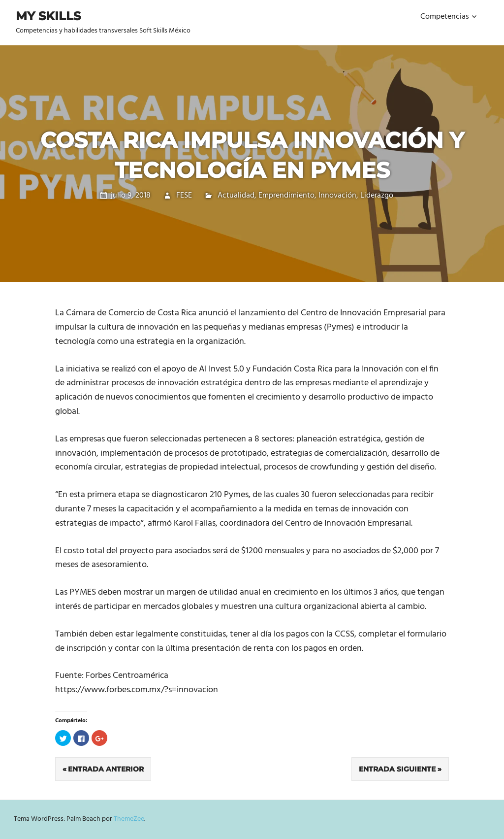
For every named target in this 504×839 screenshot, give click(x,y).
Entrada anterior (106, 769)
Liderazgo (377, 196)
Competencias (445, 17)
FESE (184, 196)
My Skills (48, 16)
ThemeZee (129, 819)
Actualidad (236, 196)
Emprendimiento (286, 196)
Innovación (337, 196)
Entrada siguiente (397, 769)
